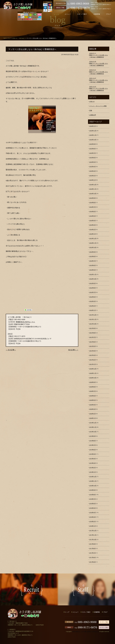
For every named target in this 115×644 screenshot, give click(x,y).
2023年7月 (92, 261)
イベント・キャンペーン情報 (98, 106)
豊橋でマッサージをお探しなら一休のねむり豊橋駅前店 (99, 55)
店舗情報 (97, 612)
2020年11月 (93, 373)
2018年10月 (93, 485)
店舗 (91, 110)
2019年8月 (92, 441)
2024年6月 (92, 211)
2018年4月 (92, 512)
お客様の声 (93, 115)
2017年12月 (93, 530)
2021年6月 (92, 342)
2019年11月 (93, 427)
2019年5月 (92, 454)
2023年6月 (92, 265)
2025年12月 (93, 131)
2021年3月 (92, 355)
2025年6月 (92, 157)
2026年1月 (92, 126)
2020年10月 (93, 378)
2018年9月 (92, 490)
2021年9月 (92, 328)
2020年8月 (92, 387)
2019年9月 (92, 436)
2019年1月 (92, 472)
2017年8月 (92, 548)
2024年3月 (92, 225)
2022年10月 (93, 279)
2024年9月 (92, 198)
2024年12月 (93, 184)
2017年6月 (92, 557)
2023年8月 (92, 256)
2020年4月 (92, 405)
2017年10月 (93, 539)
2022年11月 (93, 274)
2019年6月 (92, 450)
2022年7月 (92, 292)
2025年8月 (92, 148)
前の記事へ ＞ (73, 350)
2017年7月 (92, 553)
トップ (67, 612)
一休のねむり (22, 38)
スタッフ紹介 (86, 612)
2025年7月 (92, 153)
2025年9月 (92, 144)
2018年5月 (92, 508)
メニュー (76, 612)
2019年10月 (93, 431)
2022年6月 (92, 297)
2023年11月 (93, 243)
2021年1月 (92, 364)
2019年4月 (92, 458)
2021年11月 (93, 319)
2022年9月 (92, 283)
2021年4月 (92, 351)
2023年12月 (93, 238)
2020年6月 (92, 396)
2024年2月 (92, 229)
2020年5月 (92, 400)
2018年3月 (92, 517)
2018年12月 (93, 476)
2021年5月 (92, 346)
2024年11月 (93, 189)
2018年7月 (92, 499)
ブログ (9, 38)
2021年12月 (93, 315)
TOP (5, 38)
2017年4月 (92, 562)
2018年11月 (93, 481)
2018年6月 (92, 503)
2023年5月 (92, 270)
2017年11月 (93, 535)
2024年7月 (92, 207)
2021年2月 (92, 360)
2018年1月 (92, 526)
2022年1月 (92, 310)
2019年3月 (92, 463)
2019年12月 (93, 423)
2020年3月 (92, 409)
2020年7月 (92, 391)
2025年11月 (93, 135)
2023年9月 (92, 252)
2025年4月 (92, 166)
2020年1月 (92, 418)
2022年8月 (92, 288)
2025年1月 (92, 180)
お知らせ (15, 38)
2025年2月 (92, 175)
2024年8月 (92, 202)
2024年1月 (92, 234)
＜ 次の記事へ (11, 350)
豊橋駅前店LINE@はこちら (25, 322)
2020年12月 (93, 369)
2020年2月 (92, 414)
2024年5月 (92, 216)
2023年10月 (93, 247)
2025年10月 (93, 140)
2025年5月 (92, 162)
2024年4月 (92, 220)
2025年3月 (92, 171)
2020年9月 (92, 382)
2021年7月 (92, 337)
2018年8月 (92, 494)
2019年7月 (92, 445)
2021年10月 (93, 324)
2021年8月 (92, 333)
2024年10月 (93, 193)
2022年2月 (92, 306)
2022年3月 (92, 301)
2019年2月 (92, 467)
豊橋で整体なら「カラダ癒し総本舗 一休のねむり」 (86, 631)
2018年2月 (92, 521)
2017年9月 (92, 544)
